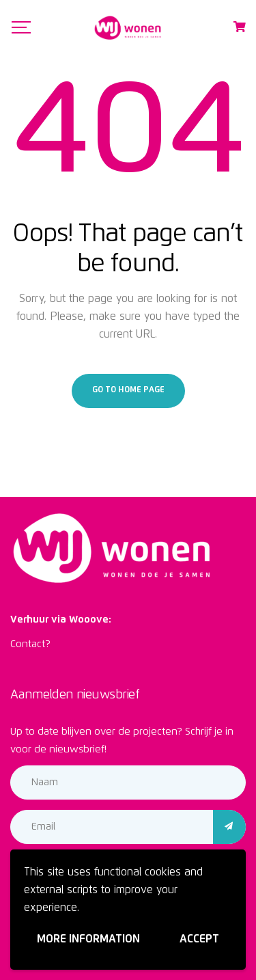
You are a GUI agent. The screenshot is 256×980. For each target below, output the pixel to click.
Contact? (30, 644)
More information (88, 939)
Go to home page (128, 390)
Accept (199, 939)
